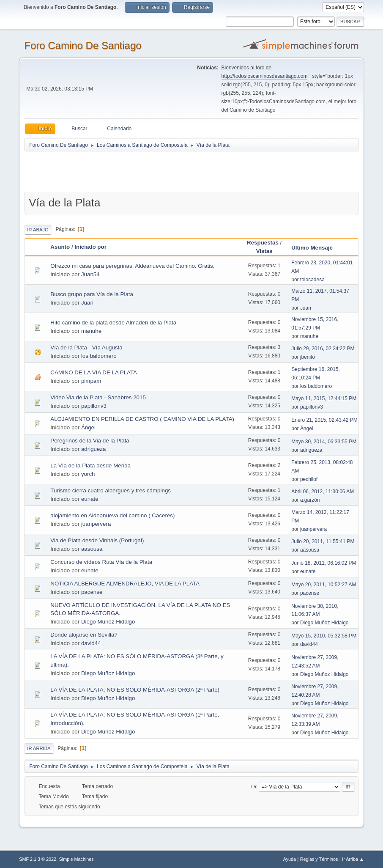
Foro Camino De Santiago (83, 45)
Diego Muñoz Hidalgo (108, 622)
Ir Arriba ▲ (353, 859)
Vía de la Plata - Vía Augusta (86, 347)
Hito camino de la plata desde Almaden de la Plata (113, 323)
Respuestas (263, 243)
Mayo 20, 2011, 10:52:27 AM (324, 585)
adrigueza (94, 449)
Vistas (264, 251)
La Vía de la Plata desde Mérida (90, 466)
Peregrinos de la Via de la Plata (90, 441)
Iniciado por (90, 247)
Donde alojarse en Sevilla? (84, 635)
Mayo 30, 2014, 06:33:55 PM (324, 442)
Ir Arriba (39, 748)
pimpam (91, 381)
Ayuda (290, 859)
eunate (90, 499)
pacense (92, 592)
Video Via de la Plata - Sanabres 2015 (98, 397)
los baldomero (99, 356)
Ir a (253, 786)
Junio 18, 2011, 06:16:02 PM (324, 563)
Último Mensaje (316, 248)
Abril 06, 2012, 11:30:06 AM (323, 492)
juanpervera (96, 524)
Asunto (60, 247)
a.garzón (310, 500)
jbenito (308, 357)
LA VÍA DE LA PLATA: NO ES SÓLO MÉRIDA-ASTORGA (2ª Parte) (135, 690)
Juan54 (90, 274)
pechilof (309, 479)
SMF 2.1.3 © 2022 (38, 859)
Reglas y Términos (319, 859)
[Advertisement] (173, 171)
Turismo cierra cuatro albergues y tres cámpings (111, 490)
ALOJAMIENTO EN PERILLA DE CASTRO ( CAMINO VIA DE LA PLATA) (142, 419)
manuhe (91, 331)
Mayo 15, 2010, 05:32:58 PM (324, 636)
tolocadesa (312, 280)
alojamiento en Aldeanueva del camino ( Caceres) (112, 515)
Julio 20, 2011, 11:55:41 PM (323, 541)
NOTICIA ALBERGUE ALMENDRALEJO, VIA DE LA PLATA (125, 584)
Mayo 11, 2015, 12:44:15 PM (324, 398)
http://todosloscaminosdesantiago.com (265, 76)
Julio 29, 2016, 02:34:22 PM (323, 349)
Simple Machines (77, 859)
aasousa (92, 549)
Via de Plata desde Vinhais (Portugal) (97, 540)
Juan (87, 303)
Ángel (88, 427)
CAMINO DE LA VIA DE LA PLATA (94, 372)
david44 (91, 643)
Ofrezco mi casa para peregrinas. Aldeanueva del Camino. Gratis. (132, 266)
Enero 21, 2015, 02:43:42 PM (324, 420)
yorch (88, 474)
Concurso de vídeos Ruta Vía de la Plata (101, 562)
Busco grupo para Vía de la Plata (92, 294)
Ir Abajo (38, 230)
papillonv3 (94, 406)
